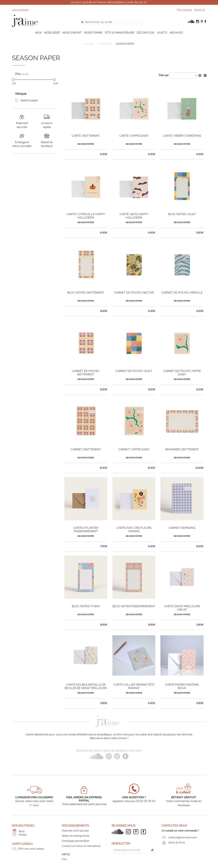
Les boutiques (20, 10)
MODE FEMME (93, 33)
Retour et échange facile (76, 836)
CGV (64, 859)
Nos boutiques (23, 826)
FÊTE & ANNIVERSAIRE (120, 33)
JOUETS (162, 33)
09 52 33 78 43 (177, 843)
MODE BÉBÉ (52, 33)
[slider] (13, 80)
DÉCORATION (145, 33)
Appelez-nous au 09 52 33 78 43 (134, 801)
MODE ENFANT (72, 33)
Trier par (164, 75)
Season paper (29, 100)
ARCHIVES (176, 33)
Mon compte (184, 10)
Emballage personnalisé (75, 841)
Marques (106, 44)
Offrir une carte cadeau (31, 849)
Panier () (200, 10)
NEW (38, 33)
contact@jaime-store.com (183, 837)
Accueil (89, 44)
